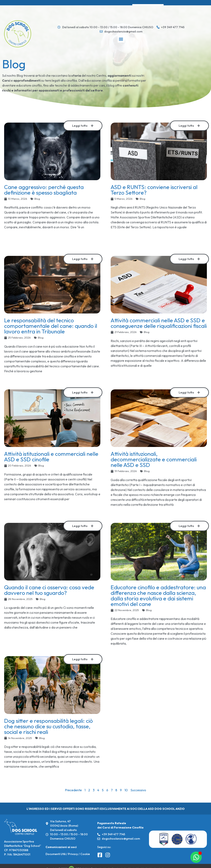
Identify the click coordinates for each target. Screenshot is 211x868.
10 (126, 790)
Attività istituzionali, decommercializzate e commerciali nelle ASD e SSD (154, 459)
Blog (37, 199)
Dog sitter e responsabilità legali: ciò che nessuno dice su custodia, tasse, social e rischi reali (48, 726)
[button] (121, 39)
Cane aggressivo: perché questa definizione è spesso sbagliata (44, 190)
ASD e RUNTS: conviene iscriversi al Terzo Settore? (154, 190)
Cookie (85, 854)
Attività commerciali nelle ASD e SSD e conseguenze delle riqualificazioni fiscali (159, 323)
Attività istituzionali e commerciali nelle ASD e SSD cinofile (51, 457)
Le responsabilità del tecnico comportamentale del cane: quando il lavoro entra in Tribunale (51, 326)
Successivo (138, 790)
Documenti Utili (56, 854)
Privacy (73, 854)
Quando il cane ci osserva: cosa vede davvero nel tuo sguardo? (49, 590)
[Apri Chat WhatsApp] (196, 857)
